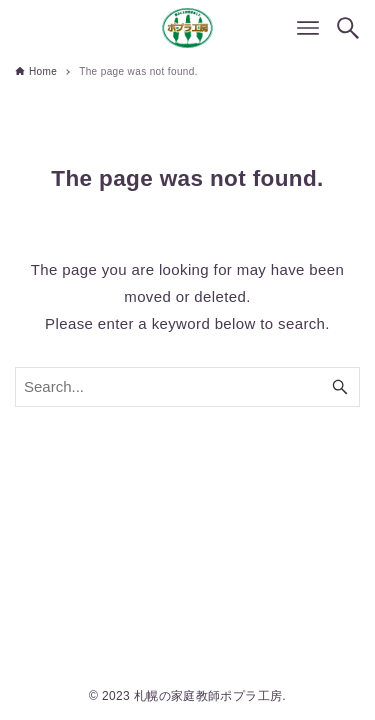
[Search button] (348, 28)
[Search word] (187, 387)
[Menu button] (308, 28)
